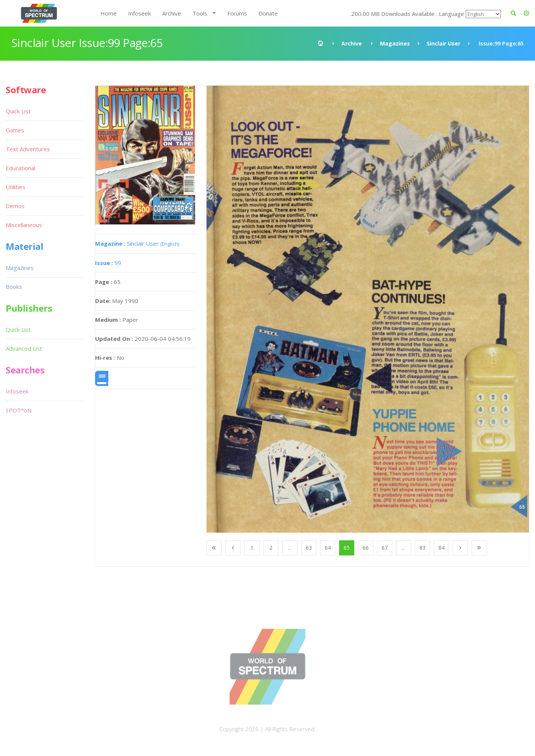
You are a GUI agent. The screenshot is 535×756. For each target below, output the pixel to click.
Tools (200, 13)
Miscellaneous (24, 225)
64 (328, 548)
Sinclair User (443, 43)
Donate (268, 13)
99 (108, 263)
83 (422, 548)
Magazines (395, 43)
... (290, 548)
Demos (15, 206)
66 (366, 548)
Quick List (18, 111)
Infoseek (139, 13)
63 (309, 548)
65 (347, 548)
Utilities (16, 187)
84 (441, 548)
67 (385, 548)
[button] (526, 13)
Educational (20, 168)
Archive (172, 13)
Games (15, 130)
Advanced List (24, 348)
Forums (237, 13)
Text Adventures (28, 149)
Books (14, 287)
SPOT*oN (19, 410)
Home (109, 13)
